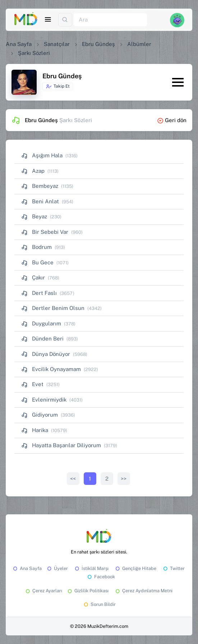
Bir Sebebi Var (45, 232)
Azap (33, 171)
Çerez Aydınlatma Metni (143, 591)
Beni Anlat (40, 201)
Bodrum (36, 247)
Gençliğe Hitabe (135, 568)
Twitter (173, 568)
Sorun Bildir (99, 604)
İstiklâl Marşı (91, 568)
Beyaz (34, 216)
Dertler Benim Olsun (53, 308)
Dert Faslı (39, 293)
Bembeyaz (40, 186)
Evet (32, 384)
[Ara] (110, 20)
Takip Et (58, 87)
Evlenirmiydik (44, 400)
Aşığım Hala (42, 155)
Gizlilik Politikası (88, 591)
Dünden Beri (42, 339)
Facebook (101, 577)
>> (124, 479)
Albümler (139, 44)
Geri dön (172, 120)
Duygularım (41, 323)
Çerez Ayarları (43, 591)
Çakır (33, 277)
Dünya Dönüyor (46, 354)
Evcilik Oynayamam (51, 369)
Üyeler (57, 568)
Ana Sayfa (19, 44)
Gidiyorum (40, 415)
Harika (35, 430)
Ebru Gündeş (98, 44)
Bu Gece (37, 262)
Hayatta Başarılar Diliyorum (61, 445)
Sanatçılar (57, 44)
